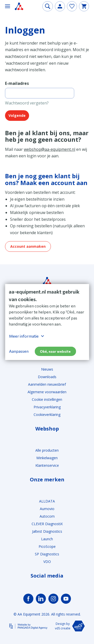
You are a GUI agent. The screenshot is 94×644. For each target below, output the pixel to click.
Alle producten (47, 450)
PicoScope (47, 546)
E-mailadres (17, 83)
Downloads (47, 377)
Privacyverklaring (47, 407)
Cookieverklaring (47, 415)
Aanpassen (19, 351)
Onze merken (47, 480)
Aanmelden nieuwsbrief (47, 384)
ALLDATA (47, 501)
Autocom (47, 516)
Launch (47, 539)
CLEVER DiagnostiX (47, 524)
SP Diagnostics (47, 554)
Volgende (17, 115)
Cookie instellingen (47, 399)
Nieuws (47, 369)
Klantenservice (47, 465)
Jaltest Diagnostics (47, 531)
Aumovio (47, 509)
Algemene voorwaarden (47, 392)
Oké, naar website (55, 351)
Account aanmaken (28, 246)
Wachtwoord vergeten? (27, 103)
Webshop (47, 429)
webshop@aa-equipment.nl (50, 149)
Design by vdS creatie (70, 626)
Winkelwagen (47, 458)
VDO (47, 562)
